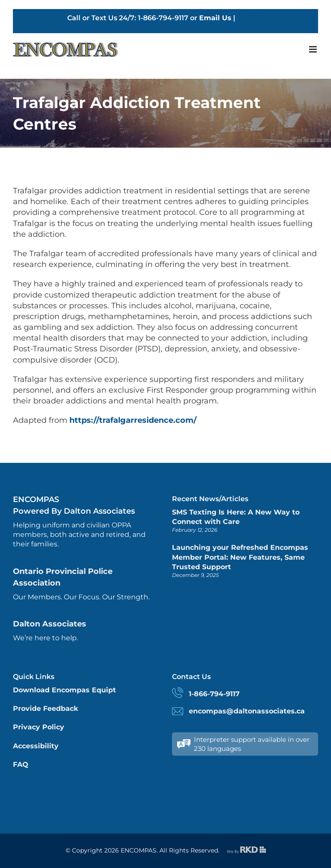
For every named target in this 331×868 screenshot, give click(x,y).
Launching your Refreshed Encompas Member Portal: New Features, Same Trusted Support (240, 557)
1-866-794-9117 (214, 694)
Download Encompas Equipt (64, 690)
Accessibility (36, 746)
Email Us (215, 18)
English (251, 18)
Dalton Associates (50, 624)
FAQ (21, 764)
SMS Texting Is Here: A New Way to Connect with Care (236, 517)
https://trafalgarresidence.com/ (133, 420)
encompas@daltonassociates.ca (247, 711)
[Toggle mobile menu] (314, 49)
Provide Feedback (45, 708)
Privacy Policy (39, 727)
